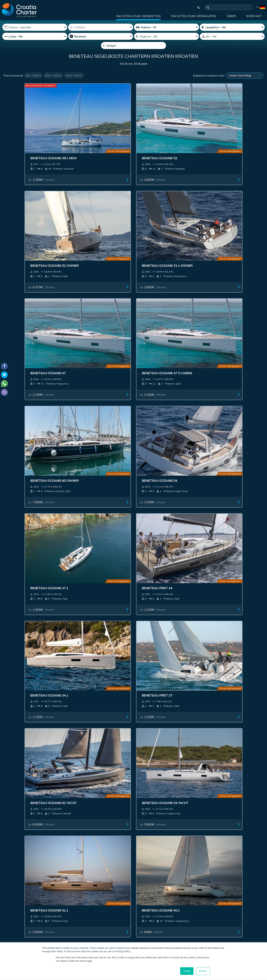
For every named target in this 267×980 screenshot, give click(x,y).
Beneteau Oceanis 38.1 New (31, 137)
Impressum (167, 839)
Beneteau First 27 (221, 292)
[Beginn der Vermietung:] (35, 27)
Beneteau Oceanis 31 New (96, 757)
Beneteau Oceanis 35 (223, 757)
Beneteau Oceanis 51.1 (158, 369)
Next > (147, 806)
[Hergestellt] (232, 36)
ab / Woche (21, 159)
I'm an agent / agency (98, 897)
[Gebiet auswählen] (166, 36)
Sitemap (251, 839)
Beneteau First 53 (155, 447)
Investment (114, 839)
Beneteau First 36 (23, 447)
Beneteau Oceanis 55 (92, 679)
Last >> (159, 806)
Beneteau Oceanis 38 (26, 679)
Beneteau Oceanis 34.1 (158, 292)
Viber (5, 918)
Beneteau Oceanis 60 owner (164, 214)
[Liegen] (232, 27)
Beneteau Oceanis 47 (26, 214)
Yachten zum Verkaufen (194, 16)
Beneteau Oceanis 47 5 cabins (99, 214)
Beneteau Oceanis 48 (157, 679)
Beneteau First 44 (89, 292)
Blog (208, 839)
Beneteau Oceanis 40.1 (224, 369)
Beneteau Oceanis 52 (92, 137)
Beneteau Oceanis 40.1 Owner (231, 601)
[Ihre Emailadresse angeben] (112, 887)
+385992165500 (18, 909)
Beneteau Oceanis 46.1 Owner (99, 524)
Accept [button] (187, 971)
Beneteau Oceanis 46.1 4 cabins (100, 601)
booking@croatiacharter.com (21, 925)
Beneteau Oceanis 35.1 (27, 757)
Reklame (141, 839)
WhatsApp (10, 914)
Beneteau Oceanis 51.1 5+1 (227, 447)
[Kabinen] (166, 27)
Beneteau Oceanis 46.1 (27, 601)
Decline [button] (203, 971)
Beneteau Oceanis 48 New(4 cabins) (163, 759)
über (231, 16)
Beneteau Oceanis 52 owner (164, 137)
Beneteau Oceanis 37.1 (27, 292)
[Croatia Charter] (19, 10)
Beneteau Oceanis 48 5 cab (162, 601)
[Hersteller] (101, 36)
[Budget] (133, 45)
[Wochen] (101, 27)
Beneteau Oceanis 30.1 (158, 524)
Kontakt (254, 16)
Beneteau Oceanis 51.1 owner (231, 137)
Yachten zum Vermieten (138, 16)
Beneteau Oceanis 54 (223, 214)
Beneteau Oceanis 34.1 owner (99, 447)
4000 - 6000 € (53, 85)
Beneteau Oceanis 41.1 (224, 679)
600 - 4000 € (33, 85)
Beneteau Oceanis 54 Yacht (97, 369)
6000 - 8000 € (74, 85)
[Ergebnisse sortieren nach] (244, 85)
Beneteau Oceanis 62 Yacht (31, 369)
